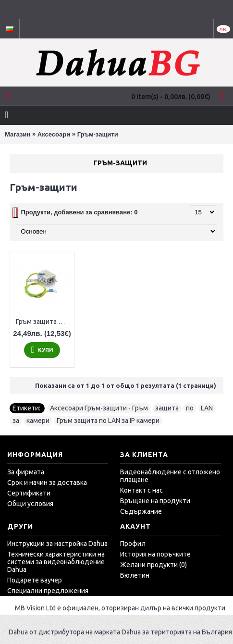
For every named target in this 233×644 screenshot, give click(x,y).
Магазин (18, 134)
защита (167, 408)
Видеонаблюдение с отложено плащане (170, 476)
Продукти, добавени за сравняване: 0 (79, 212)
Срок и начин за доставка (47, 483)
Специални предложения (48, 591)
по (190, 408)
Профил (133, 544)
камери (38, 421)
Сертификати (29, 493)
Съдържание (141, 511)
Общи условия (30, 504)
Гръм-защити (98, 134)
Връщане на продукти (155, 501)
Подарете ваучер (35, 580)
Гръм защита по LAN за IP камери (44, 322)
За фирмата (26, 472)
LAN (207, 408)
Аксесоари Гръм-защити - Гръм (99, 408)
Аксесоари (54, 134)
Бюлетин (135, 575)
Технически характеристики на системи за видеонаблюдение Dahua (56, 562)
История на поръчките (155, 554)
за (16, 421)
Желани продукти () (153, 565)
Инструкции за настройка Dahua (57, 544)
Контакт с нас (141, 490)
